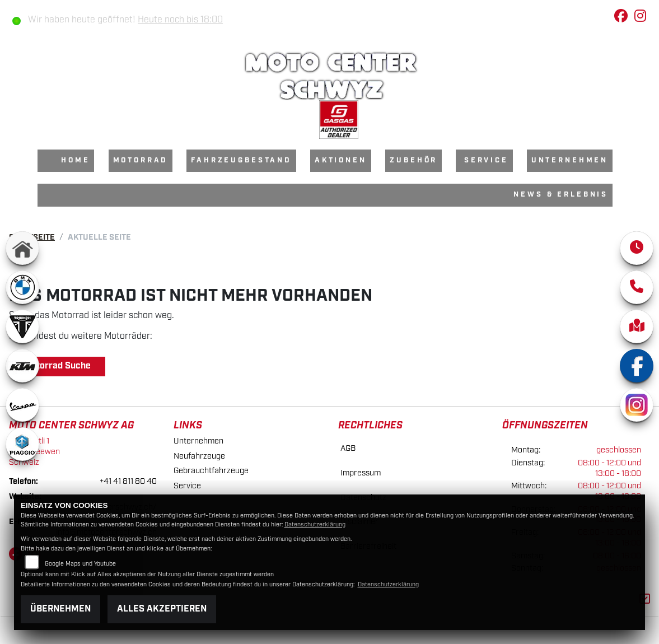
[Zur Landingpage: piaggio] (22, 444)
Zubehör (413, 160)
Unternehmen (570, 160)
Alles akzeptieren (162, 609)
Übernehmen (60, 609)
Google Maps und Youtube (80, 564)
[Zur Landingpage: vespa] (22, 405)
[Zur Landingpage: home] (22, 248)
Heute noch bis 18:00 (180, 20)
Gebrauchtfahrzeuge (211, 471)
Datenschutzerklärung (315, 525)
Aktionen (341, 160)
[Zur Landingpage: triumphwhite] (22, 326)
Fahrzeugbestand (241, 160)
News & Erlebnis (561, 195)
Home (75, 160)
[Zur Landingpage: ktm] (22, 366)
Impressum (361, 473)
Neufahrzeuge (199, 456)
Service (486, 160)
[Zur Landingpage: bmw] (22, 287)
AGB (348, 448)
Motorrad (141, 160)
